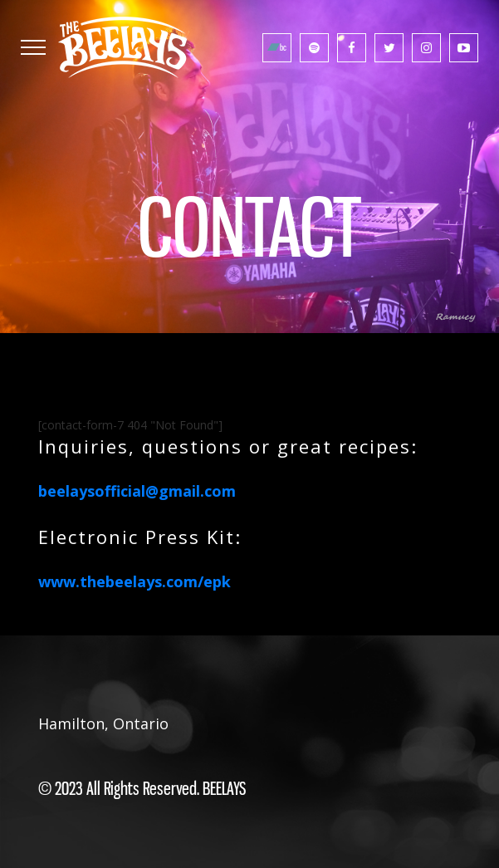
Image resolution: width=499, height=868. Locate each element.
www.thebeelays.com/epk (135, 581)
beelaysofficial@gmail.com (137, 491)
